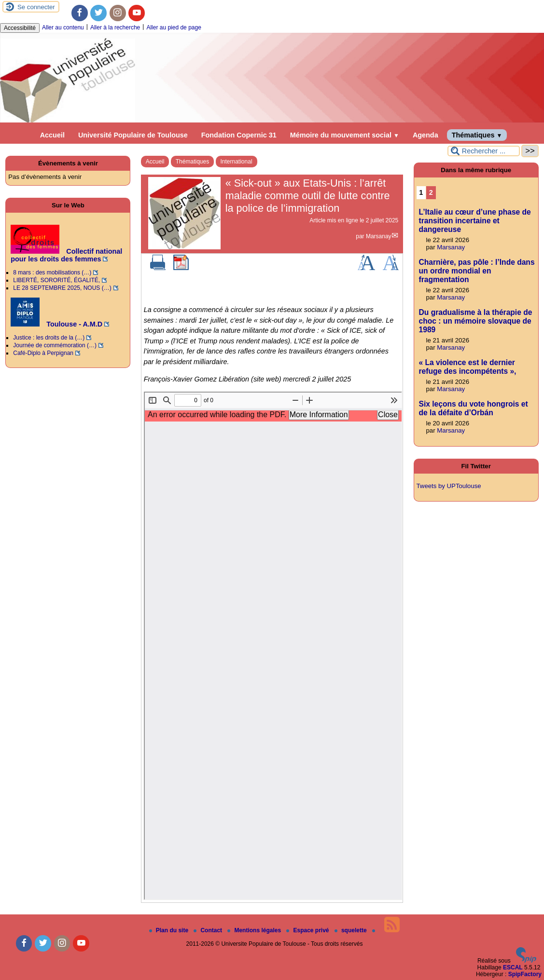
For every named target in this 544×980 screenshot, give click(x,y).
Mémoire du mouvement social (345, 135)
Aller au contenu (63, 27)
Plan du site (170, 930)
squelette (351, 930)
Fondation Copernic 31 (239, 135)
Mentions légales (255, 930)
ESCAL (513, 967)
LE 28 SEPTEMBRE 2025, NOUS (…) (62, 288)
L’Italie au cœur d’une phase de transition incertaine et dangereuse (475, 221)
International (237, 162)
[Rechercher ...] (484, 151)
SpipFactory (525, 974)
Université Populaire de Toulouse (133, 135)
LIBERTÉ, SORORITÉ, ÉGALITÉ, (56, 280)
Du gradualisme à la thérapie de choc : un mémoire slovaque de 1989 (476, 321)
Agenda (425, 135)
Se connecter (36, 7)
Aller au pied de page (174, 27)
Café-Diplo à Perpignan (43, 353)
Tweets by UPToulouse (449, 486)
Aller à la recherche (115, 27)
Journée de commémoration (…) (55, 345)
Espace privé (308, 930)
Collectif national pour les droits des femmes (66, 255)
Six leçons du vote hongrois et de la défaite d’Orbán (474, 408)
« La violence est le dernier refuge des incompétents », (468, 367)
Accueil (52, 135)
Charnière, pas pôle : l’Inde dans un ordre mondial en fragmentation (477, 271)
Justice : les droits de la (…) (49, 338)
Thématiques (477, 135)
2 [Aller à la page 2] (431, 192)
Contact (209, 930)
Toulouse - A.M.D (56, 324)
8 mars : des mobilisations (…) (52, 272)
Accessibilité (20, 28)
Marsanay (379, 236)
